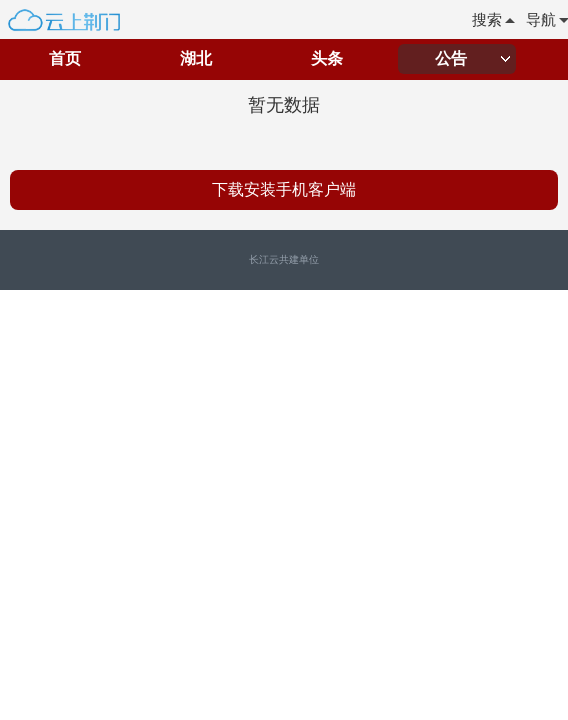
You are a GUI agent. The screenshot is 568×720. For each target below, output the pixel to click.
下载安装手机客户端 (284, 189)
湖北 (196, 58)
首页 (65, 58)
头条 (327, 58)
